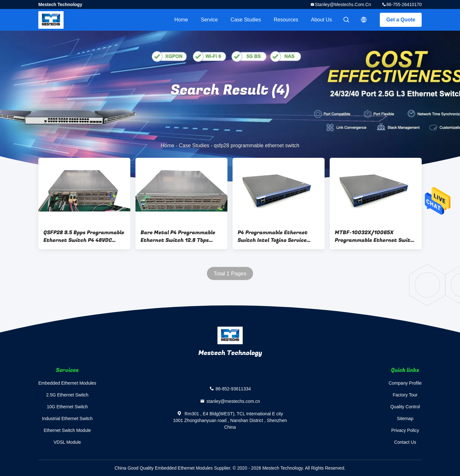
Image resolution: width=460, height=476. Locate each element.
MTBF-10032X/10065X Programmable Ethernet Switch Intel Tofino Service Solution (376, 236)
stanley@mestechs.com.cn (343, 4)
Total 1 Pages (230, 274)
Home (181, 20)
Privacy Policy (405, 430)
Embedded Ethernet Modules (67, 383)
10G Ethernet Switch (67, 407)
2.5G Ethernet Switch (67, 395)
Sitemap (405, 418)
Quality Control (405, 407)
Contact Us (405, 442)
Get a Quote (401, 20)
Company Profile (405, 383)
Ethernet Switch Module (67, 430)
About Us (322, 20)
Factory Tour (405, 395)
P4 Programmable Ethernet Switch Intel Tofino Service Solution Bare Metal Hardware (277, 236)
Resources (286, 20)
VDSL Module (67, 442)
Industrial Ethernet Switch (67, 418)
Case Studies (246, 20)
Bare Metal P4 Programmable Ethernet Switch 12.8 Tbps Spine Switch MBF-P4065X (178, 236)
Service (209, 20)
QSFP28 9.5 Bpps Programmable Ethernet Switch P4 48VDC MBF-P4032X (84, 236)
